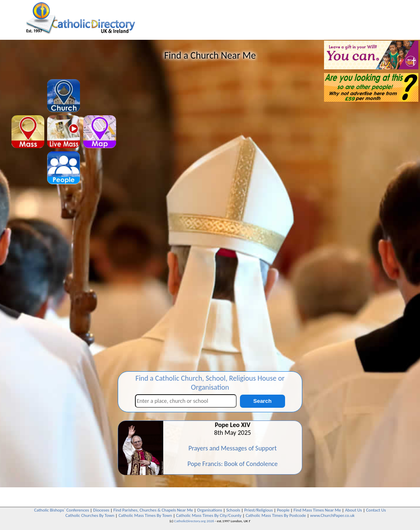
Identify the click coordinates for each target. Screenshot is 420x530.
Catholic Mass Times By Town (145, 515)
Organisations (210, 510)
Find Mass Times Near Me (317, 510)
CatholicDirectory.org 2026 (194, 521)
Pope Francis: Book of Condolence (233, 464)
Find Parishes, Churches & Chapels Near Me (153, 510)
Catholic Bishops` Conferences (62, 510)
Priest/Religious (259, 510)
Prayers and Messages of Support (232, 448)
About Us (353, 510)
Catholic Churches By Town (90, 515)
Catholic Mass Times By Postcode (276, 515)
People (283, 510)
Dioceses (101, 510)
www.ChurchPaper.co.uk (332, 515)
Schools (233, 510)
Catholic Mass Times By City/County (209, 515)
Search (262, 401)
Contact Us (376, 510)
